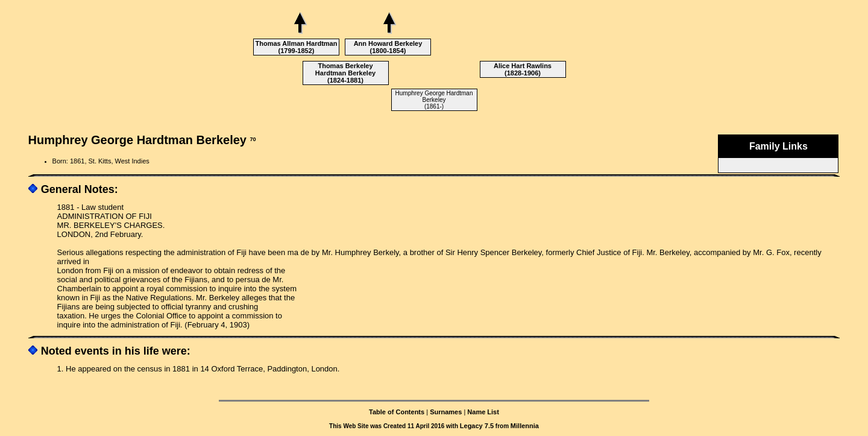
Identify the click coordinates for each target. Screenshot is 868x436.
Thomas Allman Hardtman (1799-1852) (297, 47)
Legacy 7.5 (477, 426)
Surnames (446, 412)
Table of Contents (397, 412)
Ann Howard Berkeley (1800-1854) (388, 47)
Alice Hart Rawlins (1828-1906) (523, 69)
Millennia (525, 426)
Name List (483, 412)
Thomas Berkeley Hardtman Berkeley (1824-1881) (345, 73)
